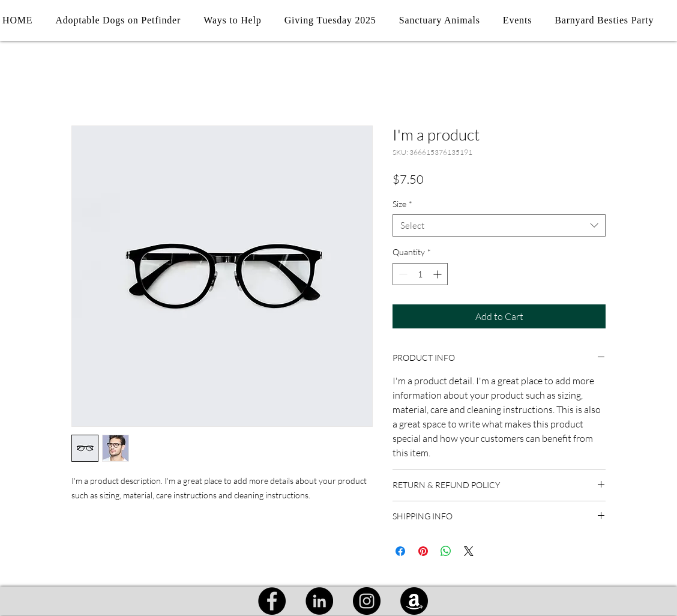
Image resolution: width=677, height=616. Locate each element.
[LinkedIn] (319, 601)
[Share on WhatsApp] (446, 551)
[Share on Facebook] (400, 551)
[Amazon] (414, 601)
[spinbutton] (420, 274)
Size (402, 204)
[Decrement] (402, 274)
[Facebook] (272, 601)
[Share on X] (469, 551)
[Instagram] (367, 601)
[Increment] (438, 274)
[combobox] (499, 226)
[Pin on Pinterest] (423, 551)
